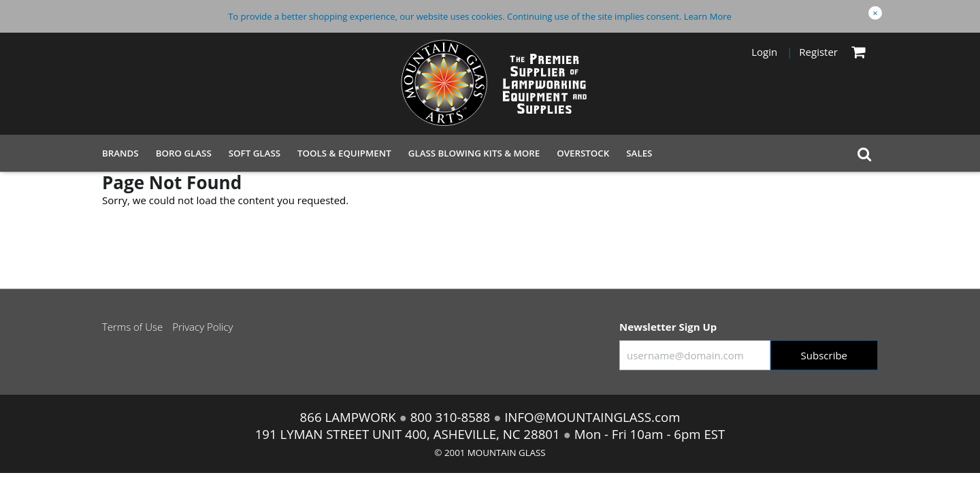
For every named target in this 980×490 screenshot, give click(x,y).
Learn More (708, 16)
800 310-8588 (450, 417)
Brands (120, 153)
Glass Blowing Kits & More (474, 153)
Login (764, 52)
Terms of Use (132, 327)
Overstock (583, 153)
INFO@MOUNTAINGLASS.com (590, 417)
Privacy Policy (202, 327)
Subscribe (824, 355)
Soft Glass (255, 153)
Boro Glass (184, 153)
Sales (639, 153)
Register (818, 52)
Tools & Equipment (344, 153)
